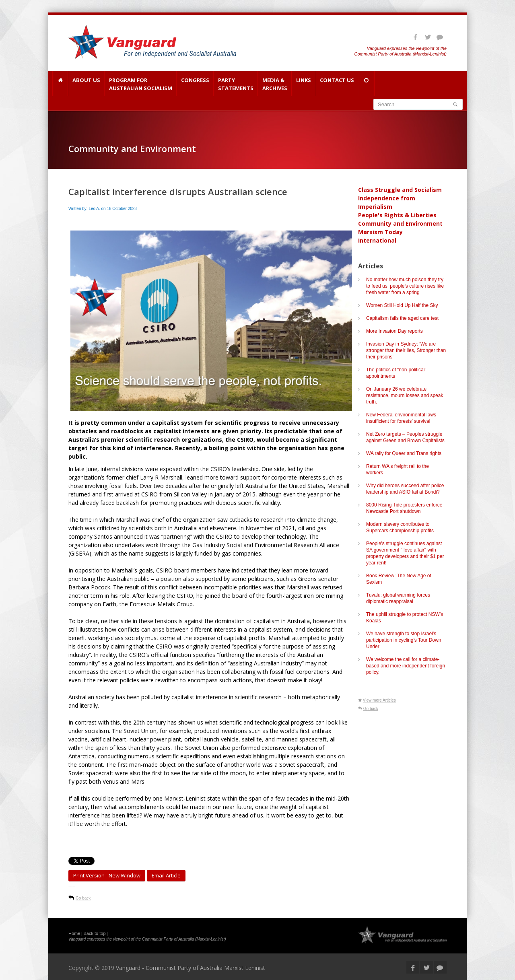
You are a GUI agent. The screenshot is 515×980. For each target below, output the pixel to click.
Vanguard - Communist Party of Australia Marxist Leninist (191, 968)
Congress (195, 84)
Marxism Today (380, 232)
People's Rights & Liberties (397, 215)
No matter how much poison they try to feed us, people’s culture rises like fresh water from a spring (405, 286)
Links (304, 84)
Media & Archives (275, 84)
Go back (83, 898)
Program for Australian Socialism (141, 84)
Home (74, 933)
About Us (86, 84)
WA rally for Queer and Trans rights (404, 453)
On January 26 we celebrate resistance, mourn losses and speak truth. (405, 395)
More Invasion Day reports (394, 331)
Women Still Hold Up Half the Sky (402, 305)
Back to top (95, 933)
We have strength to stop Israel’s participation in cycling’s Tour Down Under (404, 640)
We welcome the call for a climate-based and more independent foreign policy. (406, 666)
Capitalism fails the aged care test (402, 318)
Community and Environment (400, 223)
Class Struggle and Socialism (400, 190)
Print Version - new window (107, 875)
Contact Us (337, 84)
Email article (166, 875)
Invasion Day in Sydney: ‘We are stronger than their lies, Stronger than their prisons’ (406, 350)
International (377, 240)
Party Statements (236, 84)
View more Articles (379, 700)
